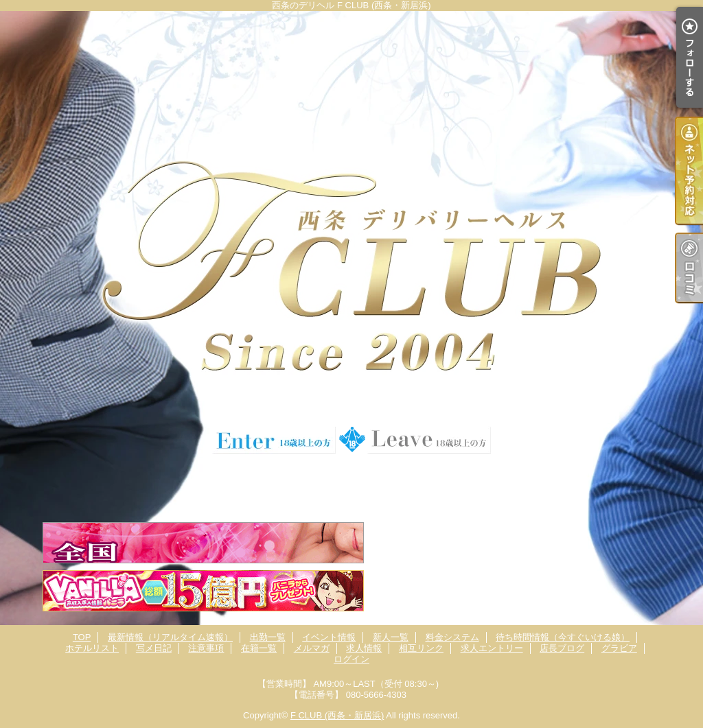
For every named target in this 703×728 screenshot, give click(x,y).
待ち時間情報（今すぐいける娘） (563, 637)
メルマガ (312, 648)
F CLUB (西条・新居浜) (337, 715)
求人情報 (364, 648)
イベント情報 (329, 637)
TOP (82, 637)
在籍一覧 (259, 648)
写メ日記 (154, 648)
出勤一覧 (268, 637)
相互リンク (421, 648)
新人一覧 (391, 637)
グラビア (619, 648)
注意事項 (206, 648)
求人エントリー (492, 648)
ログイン (351, 659)
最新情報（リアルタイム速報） (170, 637)
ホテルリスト (92, 648)
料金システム (452, 637)
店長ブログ (562, 648)
